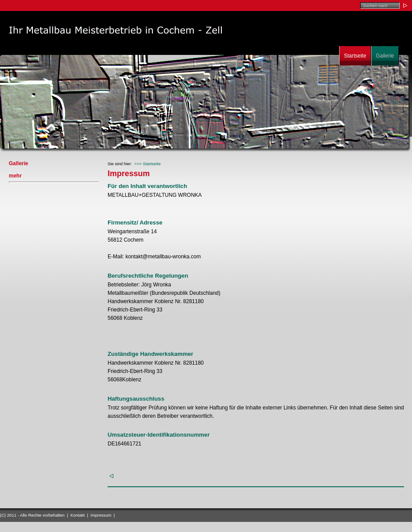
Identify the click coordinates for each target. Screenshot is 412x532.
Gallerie (385, 56)
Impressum (101, 515)
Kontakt (78, 515)
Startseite (355, 56)
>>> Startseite (148, 164)
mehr (15, 176)
